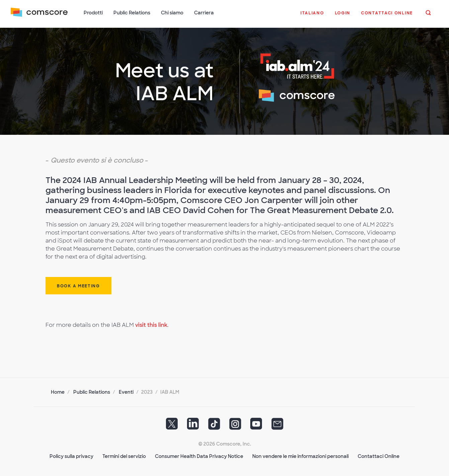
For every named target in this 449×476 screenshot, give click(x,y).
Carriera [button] (204, 13)
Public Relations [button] (132, 13)
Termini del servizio (124, 456)
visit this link (151, 325)
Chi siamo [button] (172, 13)
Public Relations (92, 392)
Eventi (126, 392)
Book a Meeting (78, 286)
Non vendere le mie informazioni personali (300, 456)
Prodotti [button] (93, 13)
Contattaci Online (379, 456)
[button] (312, 16)
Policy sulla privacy (71, 456)
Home (58, 392)
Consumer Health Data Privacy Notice (199, 456)
